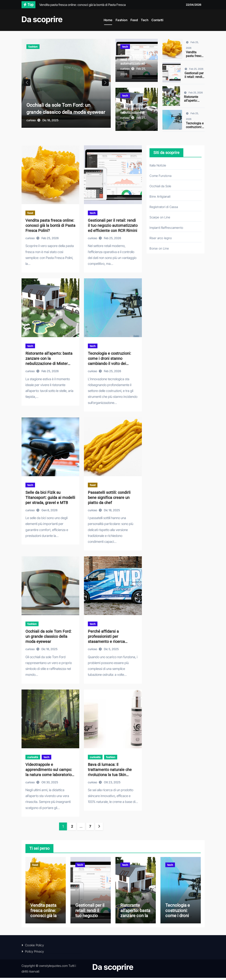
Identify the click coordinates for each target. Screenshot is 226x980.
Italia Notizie (158, 165)
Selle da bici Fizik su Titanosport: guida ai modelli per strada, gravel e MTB (50, 498)
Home (108, 20)
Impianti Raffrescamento (166, 228)
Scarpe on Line (160, 217)
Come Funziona (160, 176)
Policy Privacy (34, 954)
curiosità (33, 757)
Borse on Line (159, 248)
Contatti (157, 20)
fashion (33, 47)
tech (125, 47)
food (30, 213)
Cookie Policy (34, 947)
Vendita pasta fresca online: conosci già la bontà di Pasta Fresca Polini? (50, 225)
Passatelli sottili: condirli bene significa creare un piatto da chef (109, 498)
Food (134, 20)
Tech (145, 20)
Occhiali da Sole (160, 186)
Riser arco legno (161, 238)
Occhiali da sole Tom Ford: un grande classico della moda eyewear (62, 108)
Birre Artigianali (160, 196)
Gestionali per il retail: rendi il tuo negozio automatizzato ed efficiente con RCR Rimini (135, 63)
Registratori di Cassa (164, 207)
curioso (31, 123)
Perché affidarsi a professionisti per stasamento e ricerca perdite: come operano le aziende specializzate (110, 642)
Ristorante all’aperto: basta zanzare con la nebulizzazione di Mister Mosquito (135, 110)
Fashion (122, 20)
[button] (105, 84)
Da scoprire (42, 19)
